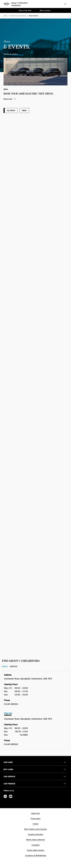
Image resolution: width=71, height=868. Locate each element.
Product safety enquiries (35, 850)
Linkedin (5, 796)
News (24, 110)
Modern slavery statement (36, 840)
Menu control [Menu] (65, 4)
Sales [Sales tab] (5, 666)
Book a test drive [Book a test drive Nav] (25, 11)
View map (8, 713)
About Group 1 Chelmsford (18, 16)
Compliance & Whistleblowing (36, 856)
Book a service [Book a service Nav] (45, 11)
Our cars (8, 762)
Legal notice (35, 813)
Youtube (11, 796)
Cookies (36, 824)
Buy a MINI (8, 769)
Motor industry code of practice (36, 829)
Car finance (9, 784)
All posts (11, 110)
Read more (8, 99)
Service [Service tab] (14, 666)
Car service (9, 777)
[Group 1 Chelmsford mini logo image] (16, 4)
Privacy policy (35, 819)
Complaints (35, 845)
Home (5, 16)
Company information (36, 834)
